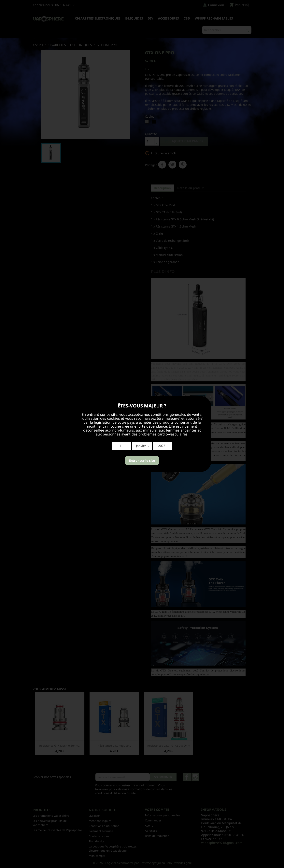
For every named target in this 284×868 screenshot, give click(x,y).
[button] (121, 446)
